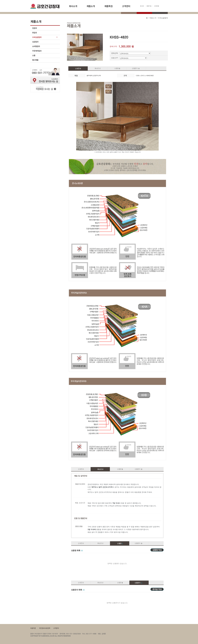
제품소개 (153, 18)
